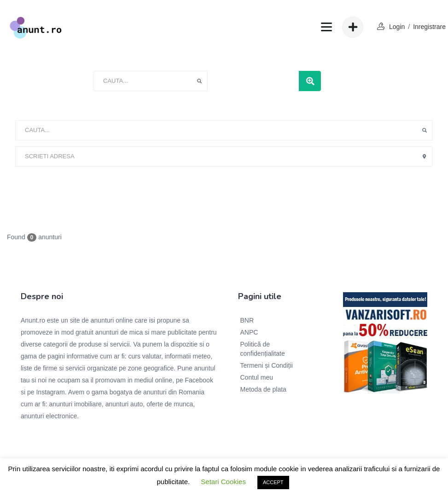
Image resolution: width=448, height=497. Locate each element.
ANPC (249, 332)
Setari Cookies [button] (223, 482)
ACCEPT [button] (273, 482)
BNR (247, 320)
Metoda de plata (263, 389)
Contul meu (257, 377)
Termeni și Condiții (267, 365)
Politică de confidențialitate (263, 349)
